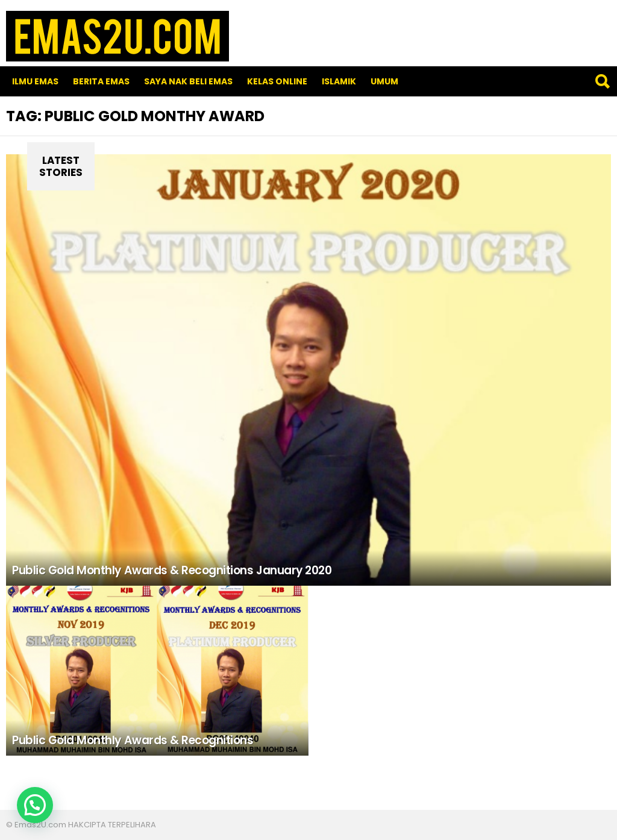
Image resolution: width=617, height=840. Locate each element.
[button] (35, 805)
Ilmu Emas (35, 81)
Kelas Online (277, 81)
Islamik (339, 81)
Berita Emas (101, 81)
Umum (384, 81)
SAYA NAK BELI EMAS (188, 81)
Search (602, 81)
